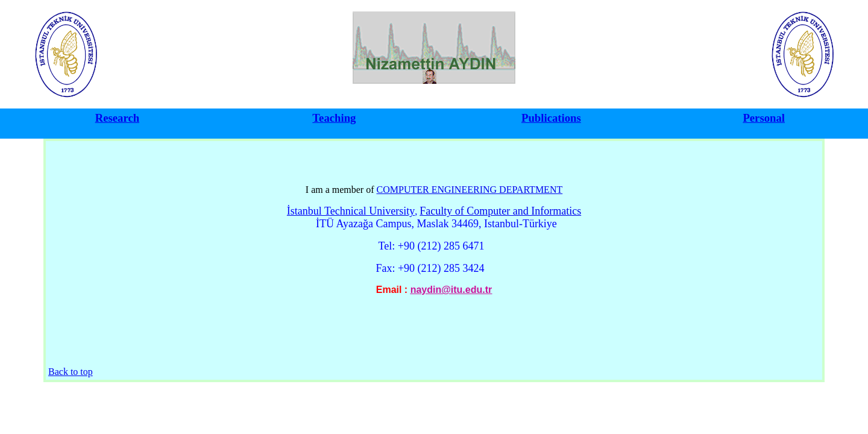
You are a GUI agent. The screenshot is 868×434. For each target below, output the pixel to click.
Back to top (71, 372)
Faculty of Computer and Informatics (500, 211)
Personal (764, 118)
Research (117, 118)
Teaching (334, 118)
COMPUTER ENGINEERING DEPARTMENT (470, 190)
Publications (551, 118)
